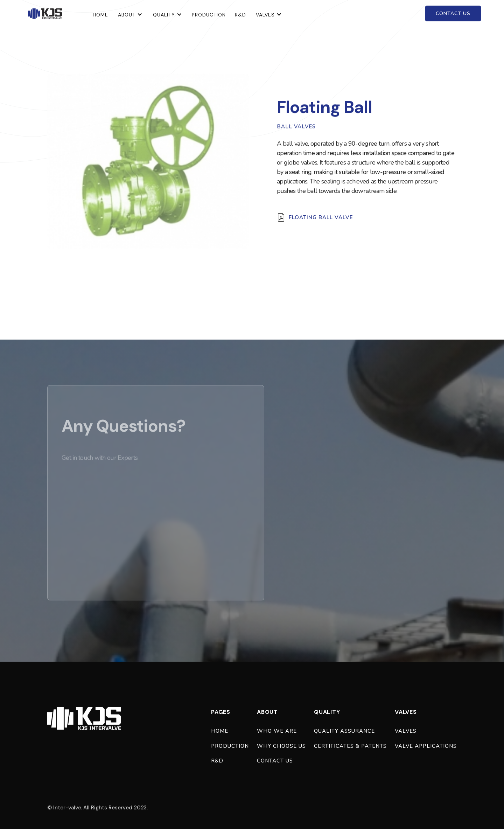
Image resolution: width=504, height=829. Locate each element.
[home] (45, 14)
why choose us (281, 746)
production (230, 746)
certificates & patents (350, 746)
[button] (130, 13)
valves (406, 731)
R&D (240, 15)
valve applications (426, 746)
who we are (277, 731)
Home (220, 731)
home (100, 15)
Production (209, 15)
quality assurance (344, 731)
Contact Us (275, 761)
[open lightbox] (148, 161)
